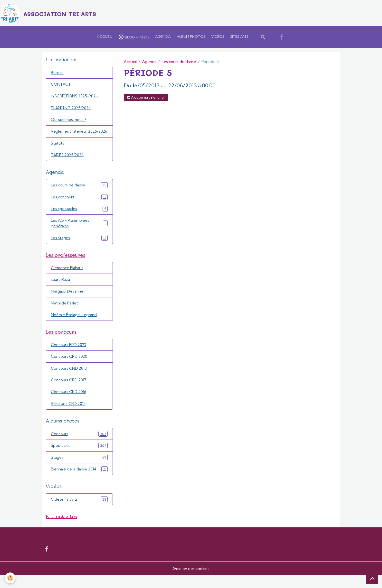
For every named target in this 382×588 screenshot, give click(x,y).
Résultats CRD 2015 (69, 415)
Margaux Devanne (67, 301)
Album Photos (191, 37)
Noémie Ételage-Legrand (74, 325)
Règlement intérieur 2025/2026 (69, 136)
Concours (79, 446)
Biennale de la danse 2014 (79, 481)
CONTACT (61, 86)
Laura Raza (60, 289)
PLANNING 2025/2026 (72, 110)
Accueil (105, 37)
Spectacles (79, 457)
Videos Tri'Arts (79, 512)
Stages (79, 469)
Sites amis (239, 37)
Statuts (58, 151)
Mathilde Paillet (64, 313)
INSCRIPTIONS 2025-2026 (75, 98)
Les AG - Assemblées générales (79, 232)
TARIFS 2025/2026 (68, 163)
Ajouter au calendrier (146, 98)
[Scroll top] (372, 578)
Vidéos (218, 37)
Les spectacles (79, 217)
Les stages (79, 247)
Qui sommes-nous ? (69, 121)
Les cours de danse (179, 63)
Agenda (163, 37)
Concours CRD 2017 (69, 391)
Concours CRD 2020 (70, 367)
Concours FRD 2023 (69, 356)
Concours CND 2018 (69, 379)
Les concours (79, 205)
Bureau (57, 74)
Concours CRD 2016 (69, 403)
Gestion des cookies (191, 581)
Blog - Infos (134, 38)
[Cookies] (10, 578)
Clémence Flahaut (67, 277)
